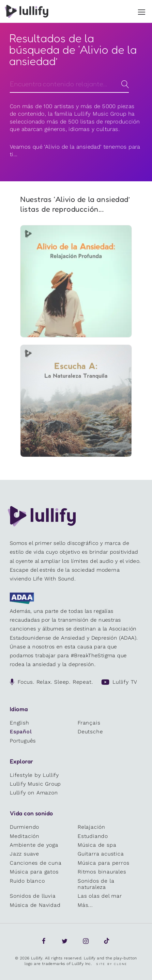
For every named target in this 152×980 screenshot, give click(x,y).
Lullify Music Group (35, 784)
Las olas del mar (100, 896)
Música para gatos (34, 872)
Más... (85, 905)
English (20, 723)
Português (23, 741)
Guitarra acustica (101, 854)
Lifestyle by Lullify (34, 775)
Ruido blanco (27, 881)
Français (89, 723)
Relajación (91, 827)
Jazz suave (24, 854)
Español (21, 732)
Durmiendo (24, 827)
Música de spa (97, 845)
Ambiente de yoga (34, 845)
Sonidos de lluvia (33, 896)
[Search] (69, 84)
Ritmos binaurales (102, 872)
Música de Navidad (35, 905)
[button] (142, 11)
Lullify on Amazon (34, 793)
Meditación (25, 836)
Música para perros (103, 863)
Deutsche (90, 732)
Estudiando (93, 836)
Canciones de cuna (36, 863)
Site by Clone (112, 964)
